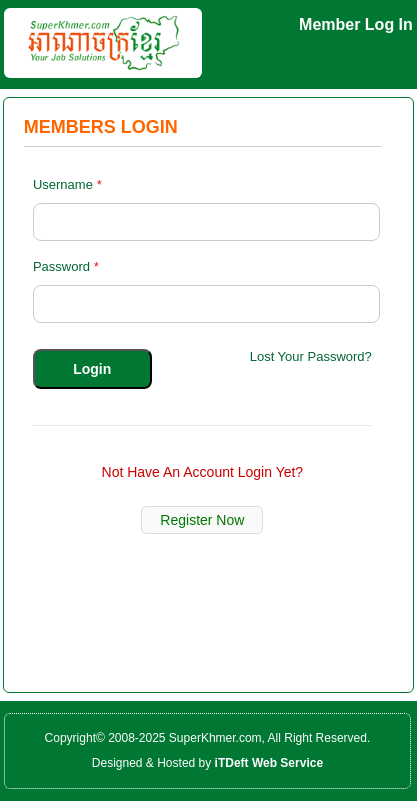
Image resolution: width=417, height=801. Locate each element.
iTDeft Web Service (269, 763)
